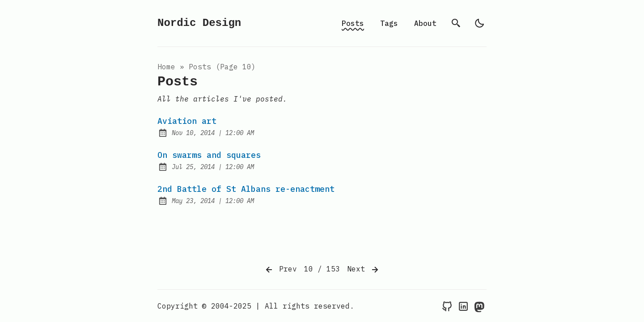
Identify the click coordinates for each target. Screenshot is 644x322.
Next (364, 270)
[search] (456, 23)
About (425, 23)
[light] (479, 23)
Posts (353, 23)
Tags (389, 23)
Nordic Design (199, 23)
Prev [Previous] (280, 270)
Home (166, 67)
